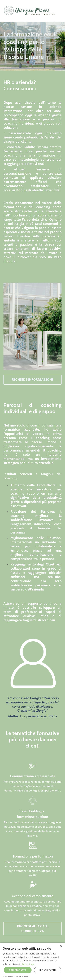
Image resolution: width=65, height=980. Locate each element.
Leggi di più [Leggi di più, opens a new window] (28, 964)
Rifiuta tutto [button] (48, 970)
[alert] (32, 961)
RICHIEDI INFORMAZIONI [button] (32, 380)
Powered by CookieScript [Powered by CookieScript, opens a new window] (15, 976)
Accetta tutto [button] (18, 970)
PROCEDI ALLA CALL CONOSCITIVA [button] (32, 929)
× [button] (61, 946)
